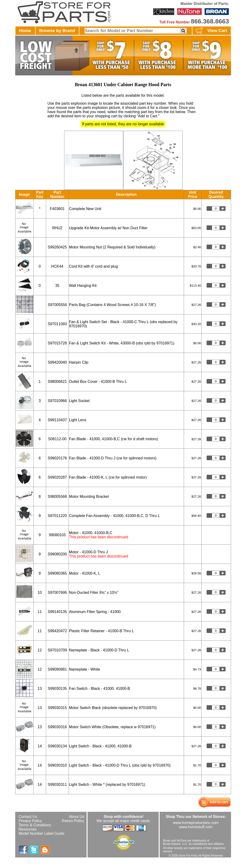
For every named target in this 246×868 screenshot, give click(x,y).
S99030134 (57, 746)
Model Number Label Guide (42, 833)
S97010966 (57, 401)
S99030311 (57, 785)
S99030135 (57, 689)
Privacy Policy (30, 821)
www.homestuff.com (196, 827)
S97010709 (57, 650)
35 (57, 286)
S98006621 (57, 382)
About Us (77, 817)
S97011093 (57, 324)
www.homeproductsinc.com (196, 823)
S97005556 (57, 305)
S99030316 (57, 727)
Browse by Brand (57, 31)
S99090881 (57, 669)
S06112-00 (57, 439)
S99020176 (57, 458)
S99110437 (57, 420)
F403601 (57, 209)
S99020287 (57, 477)
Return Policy (73, 821)
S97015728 (57, 343)
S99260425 (57, 247)
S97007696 (57, 593)
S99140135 (57, 612)
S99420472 (57, 631)
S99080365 (57, 573)
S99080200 (57, 554)
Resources (28, 829)
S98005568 (57, 497)
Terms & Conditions (35, 825)
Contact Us (28, 817)
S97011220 (57, 516)
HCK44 (57, 266)
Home (25, 31)
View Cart (211, 31)
